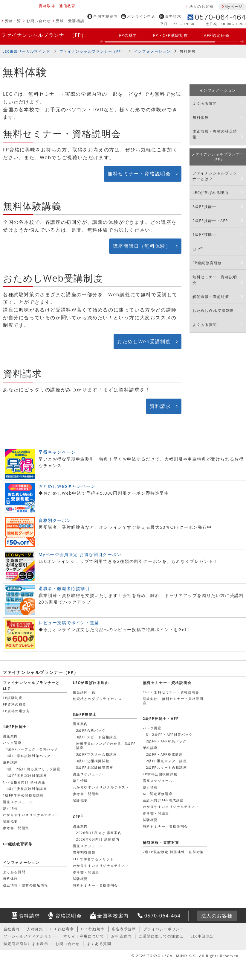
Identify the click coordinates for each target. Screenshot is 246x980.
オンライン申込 (141, 16)
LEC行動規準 (93, 929)
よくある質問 (205, 103)
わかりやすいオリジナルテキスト (101, 787)
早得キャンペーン (57, 452)
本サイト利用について (84, 936)
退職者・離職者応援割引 (64, 588)
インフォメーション (152, 51)
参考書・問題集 (86, 794)
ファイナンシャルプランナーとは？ (215, 176)
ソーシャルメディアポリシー (30, 936)
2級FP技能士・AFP (210, 221)
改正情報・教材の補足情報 (215, 134)
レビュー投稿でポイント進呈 (69, 623)
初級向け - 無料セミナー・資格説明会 (173, 701)
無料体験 (201, 117)
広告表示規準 (124, 929)
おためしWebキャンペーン (67, 486)
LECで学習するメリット (93, 859)
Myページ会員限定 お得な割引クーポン (80, 554)
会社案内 (12, 929)
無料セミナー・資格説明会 (139, 174)
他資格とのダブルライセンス (97, 699)
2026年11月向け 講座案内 (99, 833)
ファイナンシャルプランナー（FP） (44, 35)
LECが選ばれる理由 (211, 193)
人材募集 (35, 929)
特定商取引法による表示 (26, 944)
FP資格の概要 (15, 704)
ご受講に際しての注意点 (161, 936)
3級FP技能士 (204, 207)
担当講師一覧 (84, 692)
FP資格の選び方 (17, 711)
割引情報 (80, 781)
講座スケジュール (88, 774)
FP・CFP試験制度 (171, 35)
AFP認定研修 (217, 35)
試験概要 (80, 800)
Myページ (233, 6)
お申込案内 (121, 936)
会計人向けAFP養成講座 (163, 800)
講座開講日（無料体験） (142, 246)
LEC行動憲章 (62, 929)
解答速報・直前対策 (211, 297)
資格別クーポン (55, 520)
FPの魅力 (128, 35)
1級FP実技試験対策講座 (27, 789)
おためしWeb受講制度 (144, 341)
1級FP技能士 (204, 234)
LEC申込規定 (203, 936)
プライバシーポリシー (164, 929)
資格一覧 (13, 21)
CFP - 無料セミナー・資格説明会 (171, 692)
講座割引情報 (84, 852)
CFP (198, 249)
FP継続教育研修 (207, 263)
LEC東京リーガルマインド (26, 51)
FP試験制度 (13, 698)
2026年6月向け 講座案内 (98, 839)
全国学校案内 (106, 16)
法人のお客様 (201, 6)
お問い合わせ (39, 21)
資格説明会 (68, 916)
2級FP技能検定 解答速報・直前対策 (173, 852)
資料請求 (173, 16)
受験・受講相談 (70, 21)
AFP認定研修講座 (158, 794)
